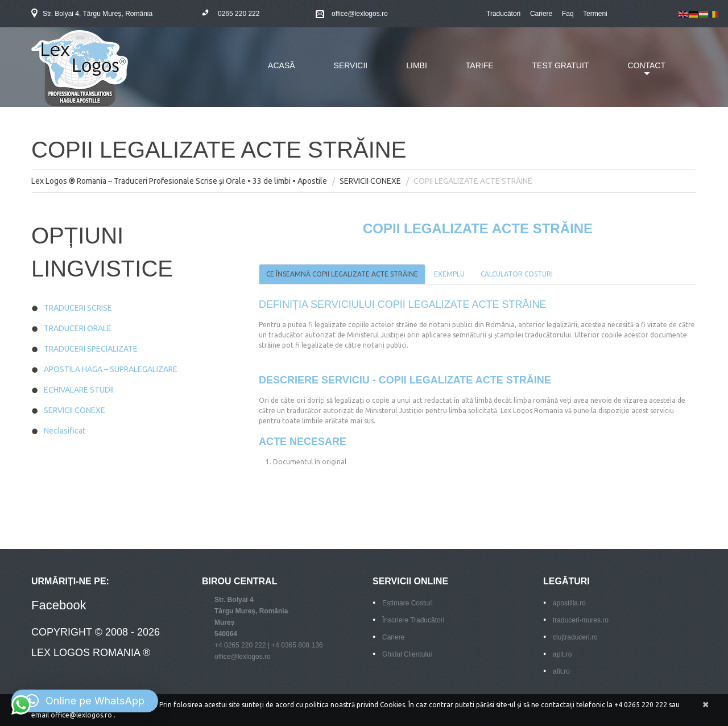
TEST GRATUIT (561, 65)
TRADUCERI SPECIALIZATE (91, 349)
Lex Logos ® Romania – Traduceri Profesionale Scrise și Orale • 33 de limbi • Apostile (179, 181)
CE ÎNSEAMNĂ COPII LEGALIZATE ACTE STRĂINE (342, 274)
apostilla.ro (569, 603)
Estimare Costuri (408, 603)
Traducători (503, 14)
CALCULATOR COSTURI (517, 274)
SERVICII (351, 65)
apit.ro (562, 654)
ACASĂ (281, 65)
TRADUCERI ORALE (78, 328)
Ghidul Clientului (407, 654)
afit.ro (561, 671)
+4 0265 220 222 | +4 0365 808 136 (269, 645)
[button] (85, 701)
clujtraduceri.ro (575, 637)
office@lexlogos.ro (360, 14)
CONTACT (638, 72)
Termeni (595, 14)
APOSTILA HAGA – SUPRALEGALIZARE (111, 369)
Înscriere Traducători (413, 620)
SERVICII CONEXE (370, 181)
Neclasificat (65, 431)
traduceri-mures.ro (581, 620)
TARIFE (480, 65)
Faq (568, 14)
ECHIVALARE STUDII (79, 390)
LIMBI (417, 65)
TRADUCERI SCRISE (78, 308)
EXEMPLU (449, 274)
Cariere (541, 14)
